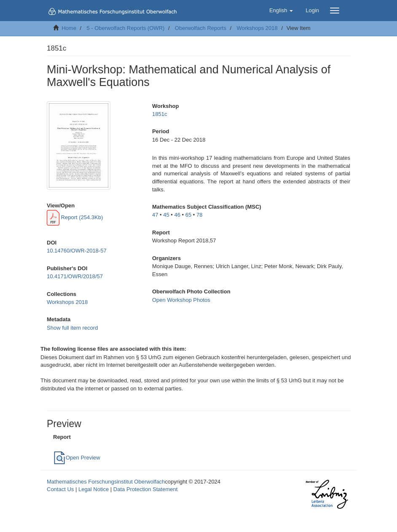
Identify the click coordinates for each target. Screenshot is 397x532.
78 (199, 215)
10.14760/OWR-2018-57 (77, 251)
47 (155, 215)
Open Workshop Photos (181, 300)
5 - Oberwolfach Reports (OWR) (125, 28)
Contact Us (60, 489)
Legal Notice (94, 489)
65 (188, 215)
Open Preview (77, 458)
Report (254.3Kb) (75, 217)
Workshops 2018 (257, 28)
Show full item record (72, 328)
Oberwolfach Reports (201, 28)
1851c (160, 114)
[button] (281, 11)
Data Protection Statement (145, 489)
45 (166, 215)
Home (69, 28)
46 (177, 215)
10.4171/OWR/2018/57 (75, 276)
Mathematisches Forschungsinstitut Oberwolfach (106, 482)
